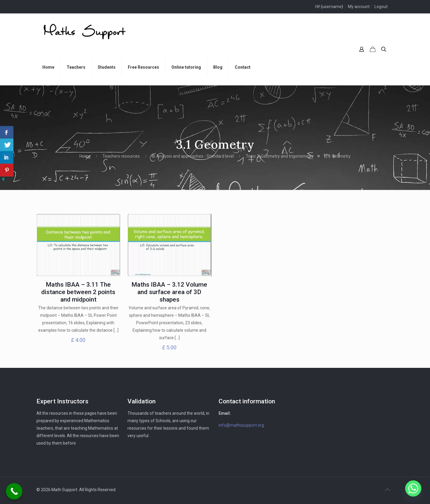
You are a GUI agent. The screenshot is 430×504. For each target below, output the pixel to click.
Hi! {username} (329, 7)
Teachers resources (121, 156)
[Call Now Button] (14, 491)
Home (85, 156)
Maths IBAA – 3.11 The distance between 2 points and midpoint (78, 292)
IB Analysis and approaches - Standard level (193, 156)
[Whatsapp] (413, 488)
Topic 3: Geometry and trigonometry (280, 156)
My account (359, 7)
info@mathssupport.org (241, 425)
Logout (381, 7)
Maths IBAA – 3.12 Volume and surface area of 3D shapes (169, 292)
